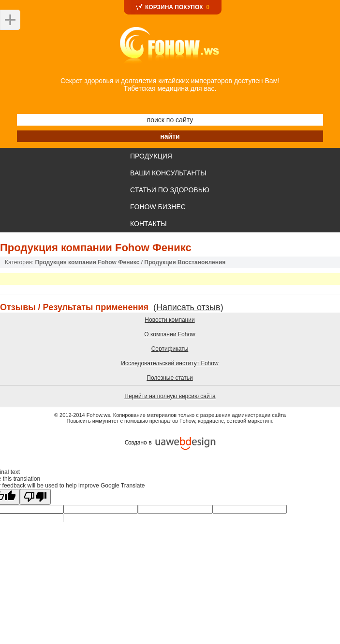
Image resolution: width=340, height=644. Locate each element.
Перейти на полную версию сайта (170, 396)
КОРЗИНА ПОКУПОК (174, 7)
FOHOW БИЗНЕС (158, 207)
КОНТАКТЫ (148, 224)
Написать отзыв (188, 307)
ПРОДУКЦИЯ (151, 156)
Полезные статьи (170, 378)
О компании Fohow (170, 334)
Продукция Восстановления (185, 262)
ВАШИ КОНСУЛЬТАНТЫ (168, 173)
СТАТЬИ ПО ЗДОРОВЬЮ (170, 190)
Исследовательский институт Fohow (170, 363)
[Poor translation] (35, 497)
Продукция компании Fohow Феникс (87, 262)
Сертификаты (170, 349)
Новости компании (170, 320)
